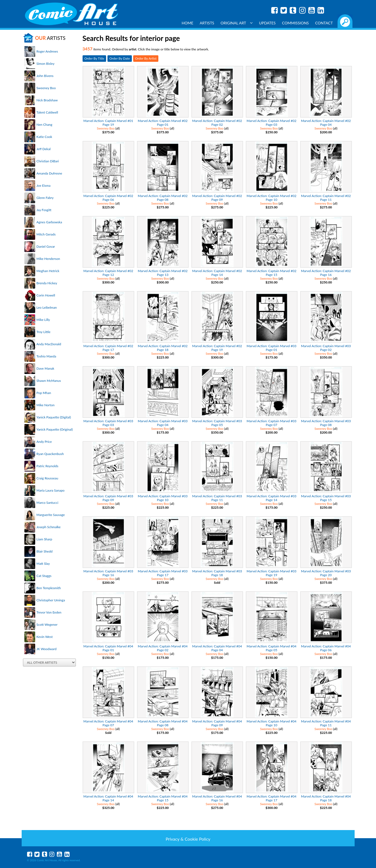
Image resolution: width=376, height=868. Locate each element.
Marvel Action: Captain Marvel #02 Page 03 (272, 123)
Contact (324, 23)
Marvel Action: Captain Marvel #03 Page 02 (326, 348)
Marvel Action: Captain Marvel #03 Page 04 (163, 423)
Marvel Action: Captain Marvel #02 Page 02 (217, 123)
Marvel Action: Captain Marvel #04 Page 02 (163, 648)
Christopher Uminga (51, 600)
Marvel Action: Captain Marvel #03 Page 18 (217, 573)
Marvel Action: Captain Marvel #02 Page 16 (326, 273)
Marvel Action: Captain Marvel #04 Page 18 (326, 798)
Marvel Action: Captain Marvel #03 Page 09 (108, 498)
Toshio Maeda (46, 356)
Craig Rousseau (47, 478)
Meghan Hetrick (48, 271)
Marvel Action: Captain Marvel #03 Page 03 (108, 423)
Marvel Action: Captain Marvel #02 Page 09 (217, 198)
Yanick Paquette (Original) (55, 429)
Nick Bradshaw (47, 100)
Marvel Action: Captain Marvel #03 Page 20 (326, 573)
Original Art (237, 23)
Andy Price (44, 442)
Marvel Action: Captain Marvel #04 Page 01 (108, 648)
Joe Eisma (44, 185)
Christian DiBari (48, 161)
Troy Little (44, 332)
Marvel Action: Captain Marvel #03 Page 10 (163, 498)
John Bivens (45, 76)
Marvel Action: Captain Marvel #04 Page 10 (272, 723)
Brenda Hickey (47, 283)
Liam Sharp (44, 539)
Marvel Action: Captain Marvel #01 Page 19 (108, 123)
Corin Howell (46, 295)
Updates (267, 23)
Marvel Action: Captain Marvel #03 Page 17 (163, 573)
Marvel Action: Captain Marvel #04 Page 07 (108, 723)
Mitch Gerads (46, 234)
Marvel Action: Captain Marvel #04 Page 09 (217, 723)
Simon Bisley (46, 64)
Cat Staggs (44, 576)
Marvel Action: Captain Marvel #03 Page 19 (272, 573)
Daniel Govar (46, 246)
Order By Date (120, 58)
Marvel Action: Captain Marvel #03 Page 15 (326, 498)
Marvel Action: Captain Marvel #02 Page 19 (217, 348)
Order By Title (94, 58)
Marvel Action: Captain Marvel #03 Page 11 (217, 498)
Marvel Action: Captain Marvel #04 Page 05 (272, 648)
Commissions (295, 23)
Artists (207, 23)
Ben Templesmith (49, 588)
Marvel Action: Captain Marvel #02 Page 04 (326, 123)
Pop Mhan (44, 393)
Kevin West (45, 637)
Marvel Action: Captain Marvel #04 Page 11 (326, 723)
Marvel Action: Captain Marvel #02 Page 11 (326, 198)
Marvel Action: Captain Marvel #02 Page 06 (108, 198)
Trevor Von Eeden (49, 612)
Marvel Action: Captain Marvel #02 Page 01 (163, 123)
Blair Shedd (45, 551)
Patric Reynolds (48, 466)
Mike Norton (46, 405)
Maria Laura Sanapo (51, 490)
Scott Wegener (47, 625)
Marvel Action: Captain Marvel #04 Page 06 (326, 648)
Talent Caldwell (47, 112)
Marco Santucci (48, 503)
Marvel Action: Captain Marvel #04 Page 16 (217, 798)
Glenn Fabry (45, 198)
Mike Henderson (48, 259)
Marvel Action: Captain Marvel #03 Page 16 (108, 573)
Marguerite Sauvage (51, 515)
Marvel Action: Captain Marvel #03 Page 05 (217, 423)
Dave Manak (45, 368)
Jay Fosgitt (44, 210)
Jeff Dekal (44, 149)
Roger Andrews (47, 51)
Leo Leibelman (47, 307)
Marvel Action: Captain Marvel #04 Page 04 (217, 648)
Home (187, 23)
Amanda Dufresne (49, 173)
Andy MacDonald (49, 344)
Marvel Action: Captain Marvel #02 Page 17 (108, 348)
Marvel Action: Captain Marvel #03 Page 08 (326, 423)
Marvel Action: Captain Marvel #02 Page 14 (217, 273)
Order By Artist (146, 58)
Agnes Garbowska (49, 222)
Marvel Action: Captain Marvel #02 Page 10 (272, 198)
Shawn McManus (49, 381)
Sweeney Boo (46, 88)
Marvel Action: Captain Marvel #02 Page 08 (163, 198)
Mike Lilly (43, 320)
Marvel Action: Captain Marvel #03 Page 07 (272, 423)
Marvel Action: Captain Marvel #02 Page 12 (108, 273)
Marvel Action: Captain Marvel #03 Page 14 (272, 498)
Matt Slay (43, 564)
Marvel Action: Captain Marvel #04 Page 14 (108, 798)
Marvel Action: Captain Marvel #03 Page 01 (272, 348)
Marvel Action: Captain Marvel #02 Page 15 (272, 273)
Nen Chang (45, 125)
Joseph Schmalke (49, 527)
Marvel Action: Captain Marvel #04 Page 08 (163, 723)
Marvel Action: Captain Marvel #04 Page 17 (272, 798)
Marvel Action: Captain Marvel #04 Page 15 (163, 798)
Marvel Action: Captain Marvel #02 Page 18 (163, 348)
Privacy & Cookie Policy (188, 839)
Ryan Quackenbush (50, 454)
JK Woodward (47, 649)
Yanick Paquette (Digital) (54, 417)
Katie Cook (44, 137)
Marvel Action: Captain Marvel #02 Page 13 (163, 273)
